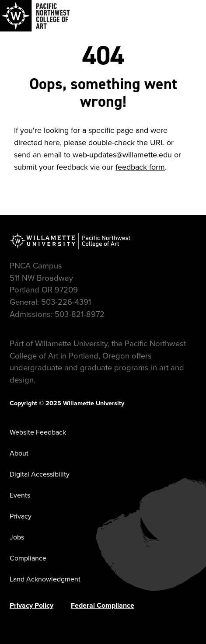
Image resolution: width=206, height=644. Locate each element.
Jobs (17, 537)
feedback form (140, 167)
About (19, 453)
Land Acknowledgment (45, 579)
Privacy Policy (31, 605)
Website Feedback (38, 432)
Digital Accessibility (40, 474)
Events (20, 495)
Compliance (28, 558)
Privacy (21, 516)
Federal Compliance (103, 605)
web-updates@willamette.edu (122, 155)
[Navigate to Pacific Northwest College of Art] (35, 16)
